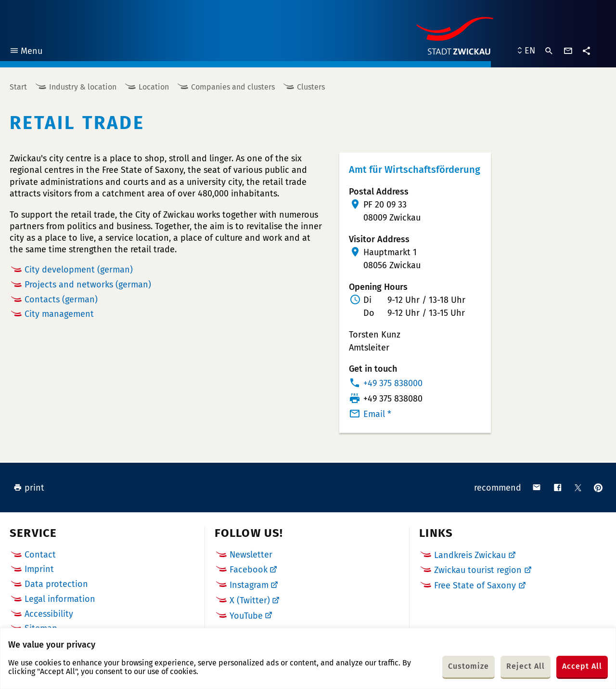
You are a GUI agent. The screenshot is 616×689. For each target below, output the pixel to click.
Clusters (311, 87)
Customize (468, 666)
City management (59, 314)
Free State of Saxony (475, 585)
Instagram (249, 585)
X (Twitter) (250, 600)
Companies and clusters (233, 87)
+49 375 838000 (393, 383)
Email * (377, 414)
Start (18, 87)
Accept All (582, 666)
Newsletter (251, 555)
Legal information (60, 599)
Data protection (56, 584)
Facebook (249, 570)
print (29, 488)
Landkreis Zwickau (470, 555)
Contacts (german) (61, 299)
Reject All (526, 666)
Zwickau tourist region (478, 570)
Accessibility (49, 614)
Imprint (39, 569)
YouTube (246, 616)
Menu (26, 52)
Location (154, 87)
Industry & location (83, 87)
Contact (40, 555)
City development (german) (79, 270)
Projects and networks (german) (88, 285)
